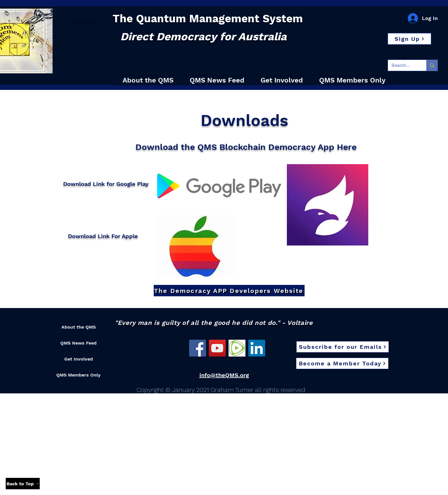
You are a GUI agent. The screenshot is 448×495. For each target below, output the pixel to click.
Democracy (80, 21)
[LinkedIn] (257, 348)
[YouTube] (217, 348)
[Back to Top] (23, 484)
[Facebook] (198, 348)
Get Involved (79, 359)
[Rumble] (237, 348)
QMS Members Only (78, 375)
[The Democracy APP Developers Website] (229, 291)
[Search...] (403, 65)
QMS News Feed (78, 343)
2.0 (94, 21)
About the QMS (79, 327)
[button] (409, 39)
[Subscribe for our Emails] (343, 347)
